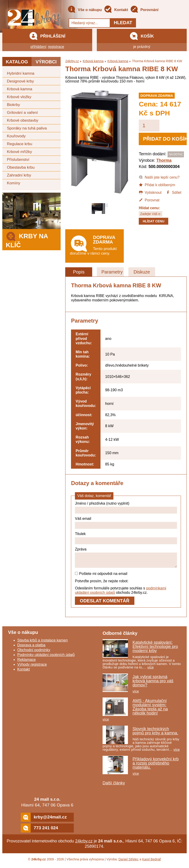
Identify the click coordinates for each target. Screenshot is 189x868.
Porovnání (144, 10)
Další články (114, 786)
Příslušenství (18, 160)
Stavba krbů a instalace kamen (43, 643)
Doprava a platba (31, 648)
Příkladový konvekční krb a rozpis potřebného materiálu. (156, 766)
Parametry (112, 272)
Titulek (80, 534)
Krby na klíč (27, 239)
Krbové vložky (19, 97)
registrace (56, 47)
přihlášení (38, 47)
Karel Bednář (152, 862)
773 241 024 (39, 831)
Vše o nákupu (85, 10)
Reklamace (27, 662)
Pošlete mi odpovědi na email (101, 576)
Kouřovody (16, 136)
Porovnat (149, 200)
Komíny (14, 183)
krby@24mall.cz (44, 820)
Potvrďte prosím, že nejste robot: (102, 584)
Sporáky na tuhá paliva (27, 128)
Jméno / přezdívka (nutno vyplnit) (102, 503)
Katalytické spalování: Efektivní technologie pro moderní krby (155, 649)
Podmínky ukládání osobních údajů (46, 658)
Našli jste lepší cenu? (159, 177)
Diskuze (142, 272)
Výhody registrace (32, 667)
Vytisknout (150, 192)
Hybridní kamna (21, 73)
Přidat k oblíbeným (157, 185)
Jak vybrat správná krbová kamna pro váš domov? (153, 684)
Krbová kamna (20, 89)
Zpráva (81, 549)
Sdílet (174, 192)
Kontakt (116, 10)
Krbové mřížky (19, 152)
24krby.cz (72, 61)
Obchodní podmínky (34, 653)
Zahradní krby (19, 175)
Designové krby (20, 81)
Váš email (83, 519)
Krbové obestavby (23, 120)
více (151, 670)
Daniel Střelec (128, 862)
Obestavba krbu (21, 167)
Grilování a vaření (22, 113)
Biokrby (13, 105)
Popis (79, 272)
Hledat (123, 23)
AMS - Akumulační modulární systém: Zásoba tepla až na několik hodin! (150, 710)
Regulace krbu (20, 144)
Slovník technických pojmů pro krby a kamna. (155, 734)
